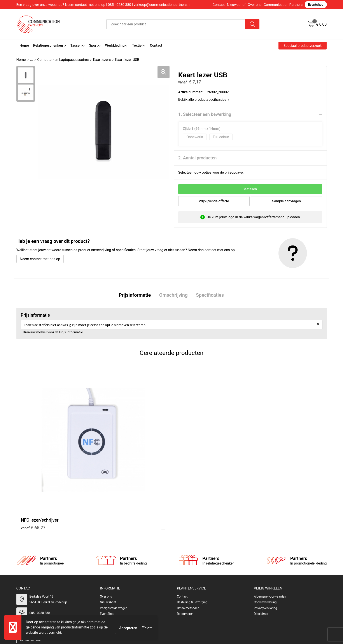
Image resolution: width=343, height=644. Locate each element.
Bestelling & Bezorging (192, 527)
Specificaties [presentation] (208, 296)
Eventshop (316, 5)
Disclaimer (261, 538)
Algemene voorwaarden (270, 521)
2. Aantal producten (198, 158)
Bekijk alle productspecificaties (204, 100)
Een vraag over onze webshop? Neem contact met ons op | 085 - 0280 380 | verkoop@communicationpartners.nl (103, 5)
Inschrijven (261, 608)
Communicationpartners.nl (118, 544)
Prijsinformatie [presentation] (137, 296)
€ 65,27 (33, 452)
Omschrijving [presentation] (173, 296)
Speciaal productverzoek (303, 46)
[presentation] (288, 591)
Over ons (255, 5)
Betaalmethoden (188, 533)
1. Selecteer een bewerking (205, 114)
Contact (219, 5)
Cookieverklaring (265, 527)
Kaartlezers (102, 60)
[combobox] (176, 24)
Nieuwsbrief (236, 5)
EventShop (107, 538)
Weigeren (148, 627)
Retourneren (185, 538)
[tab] (137, 296)
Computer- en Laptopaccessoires (63, 60)
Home (21, 60)
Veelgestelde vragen (114, 533)
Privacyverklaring (266, 533)
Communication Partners (283, 5)
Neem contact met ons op (40, 259)
